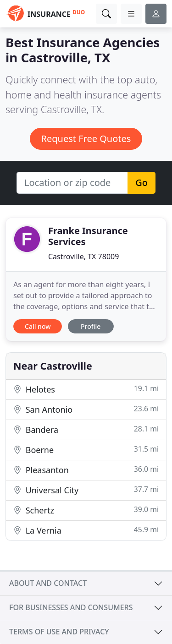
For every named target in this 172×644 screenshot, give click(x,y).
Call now (38, 326)
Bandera (86, 429)
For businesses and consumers (71, 607)
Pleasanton (86, 470)
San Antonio (86, 409)
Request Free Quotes (86, 139)
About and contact (48, 583)
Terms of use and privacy (59, 632)
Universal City (86, 490)
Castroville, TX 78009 (83, 257)
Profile (91, 326)
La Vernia (86, 530)
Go (141, 183)
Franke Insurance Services (88, 236)
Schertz (86, 510)
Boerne (86, 450)
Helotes (86, 389)
